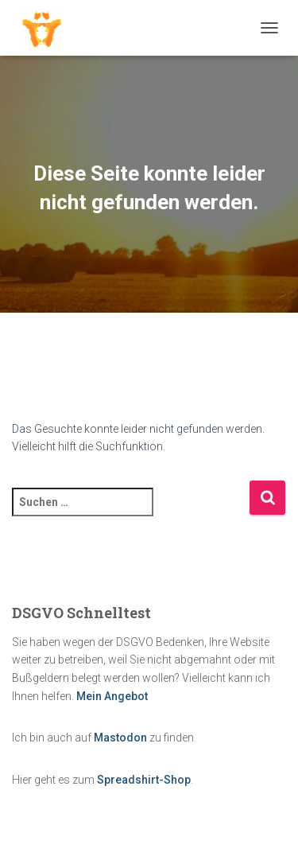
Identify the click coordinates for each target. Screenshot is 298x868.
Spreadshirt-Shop (144, 780)
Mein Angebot (112, 696)
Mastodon (120, 738)
